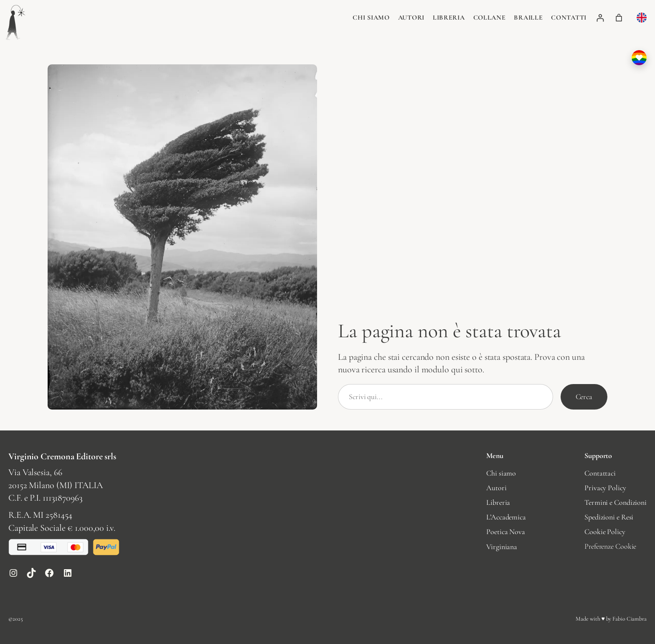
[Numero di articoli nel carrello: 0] (619, 18)
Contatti (569, 18)
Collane (490, 18)
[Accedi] (600, 18)
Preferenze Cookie (610, 546)
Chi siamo (371, 18)
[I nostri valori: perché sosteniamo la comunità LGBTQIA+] (639, 58)
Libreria (449, 18)
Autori (411, 18)
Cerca (584, 397)
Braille (528, 18)
